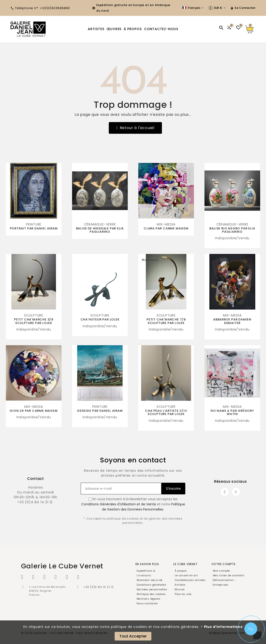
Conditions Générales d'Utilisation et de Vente (119, 504)
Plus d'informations (223, 627)
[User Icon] (243, 8)
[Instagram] (236, 492)
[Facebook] (225, 492)
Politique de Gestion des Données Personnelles (144, 507)
